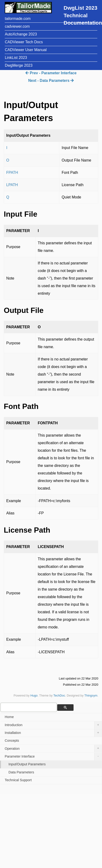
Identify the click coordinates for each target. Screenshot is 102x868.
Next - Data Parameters (51, 81)
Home (9, 717)
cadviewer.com (17, 26)
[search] (28, 707)
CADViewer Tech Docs (24, 42)
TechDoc (59, 695)
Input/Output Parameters (27, 764)
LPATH (12, 185)
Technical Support (18, 780)
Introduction (53, 725)
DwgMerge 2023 (18, 65)
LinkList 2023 (16, 58)
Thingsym (91, 695)
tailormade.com (18, 19)
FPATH (12, 173)
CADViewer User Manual (26, 50)
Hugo (34, 695)
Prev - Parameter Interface (51, 73)
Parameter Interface (53, 757)
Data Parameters (21, 772)
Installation (53, 733)
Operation (53, 749)
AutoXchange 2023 (21, 34)
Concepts (12, 741)
